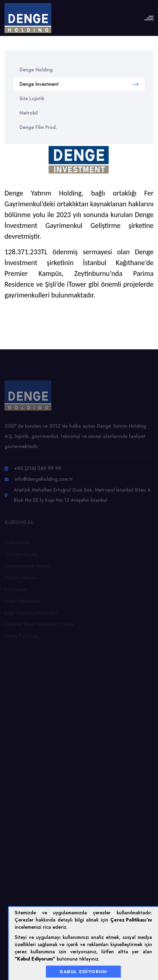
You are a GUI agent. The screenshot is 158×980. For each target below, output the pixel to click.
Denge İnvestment (79, 84)
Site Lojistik (32, 99)
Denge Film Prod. (38, 127)
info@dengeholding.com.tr (44, 481)
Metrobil (29, 113)
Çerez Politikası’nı (131, 920)
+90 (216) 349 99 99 (38, 470)
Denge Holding (36, 70)
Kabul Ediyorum (83, 972)
